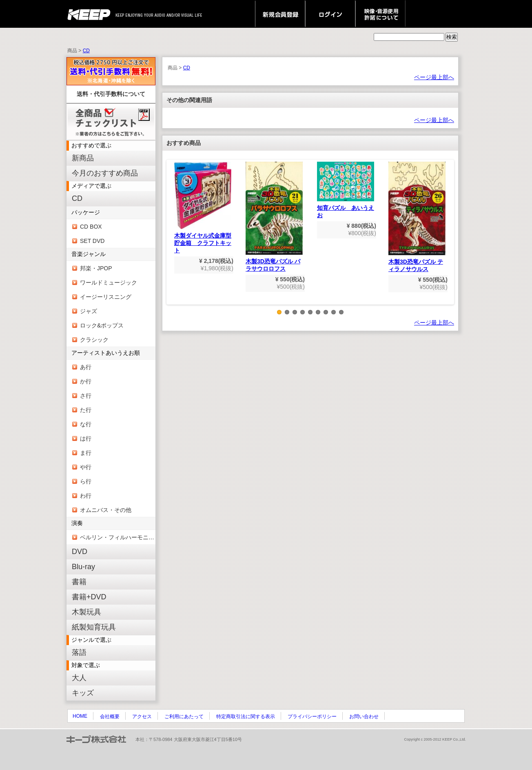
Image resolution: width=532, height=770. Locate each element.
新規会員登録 (280, 14)
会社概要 (110, 717)
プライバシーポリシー (312, 717)
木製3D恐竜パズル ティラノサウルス (417, 217)
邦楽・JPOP (96, 268)
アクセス (142, 717)
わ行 (86, 496)
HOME (80, 716)
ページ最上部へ (434, 77)
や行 (86, 467)
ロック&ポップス (102, 325)
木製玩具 (86, 612)
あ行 (86, 367)
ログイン (330, 14)
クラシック (94, 340)
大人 (79, 678)
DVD (80, 552)
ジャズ (89, 311)
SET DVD (92, 241)
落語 (79, 652)
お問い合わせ (364, 717)
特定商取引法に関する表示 (246, 717)
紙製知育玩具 (94, 627)
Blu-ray (83, 567)
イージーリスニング (106, 297)
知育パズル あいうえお (346, 190)
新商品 (83, 158)
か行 (86, 381)
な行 (86, 424)
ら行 (86, 481)
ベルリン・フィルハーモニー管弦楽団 (118, 537)
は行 (86, 438)
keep (91, 14)
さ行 (86, 396)
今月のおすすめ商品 (105, 173)
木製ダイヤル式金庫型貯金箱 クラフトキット (203, 208)
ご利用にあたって (184, 717)
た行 (86, 410)
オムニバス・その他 (106, 510)
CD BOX (91, 227)
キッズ (83, 693)
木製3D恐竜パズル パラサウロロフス (274, 217)
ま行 (86, 453)
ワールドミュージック (109, 283)
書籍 (79, 582)
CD (86, 51)
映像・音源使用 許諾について (380, 14)
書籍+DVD (89, 597)
